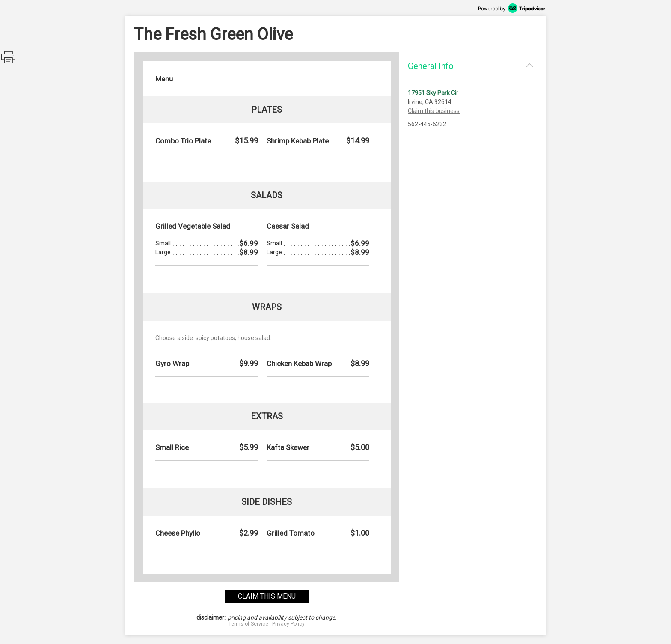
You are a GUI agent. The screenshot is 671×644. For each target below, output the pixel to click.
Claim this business (434, 111)
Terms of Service (248, 624)
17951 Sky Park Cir (433, 93)
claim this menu (267, 596)
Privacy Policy (288, 624)
